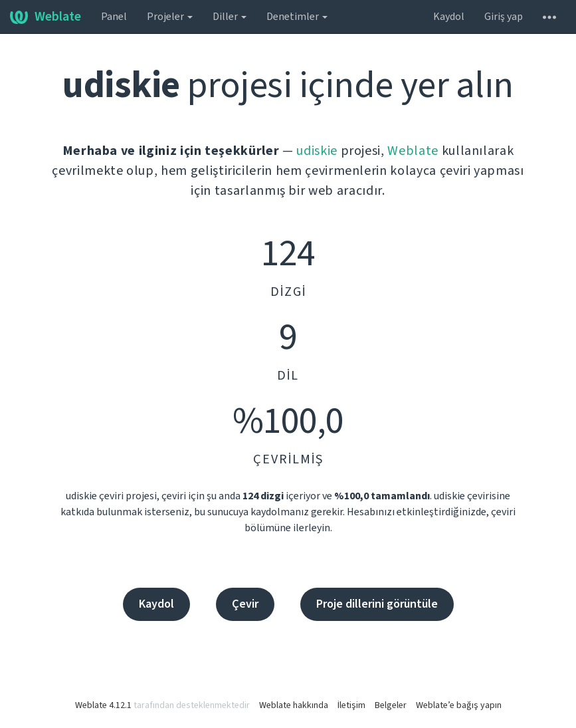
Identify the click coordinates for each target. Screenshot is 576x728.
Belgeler (391, 705)
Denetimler (297, 17)
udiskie (317, 151)
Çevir (245, 604)
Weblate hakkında (294, 705)
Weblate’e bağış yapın (459, 705)
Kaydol (449, 17)
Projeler (170, 17)
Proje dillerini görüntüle (377, 604)
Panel (114, 17)
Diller (230, 17)
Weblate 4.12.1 (103, 705)
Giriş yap (504, 17)
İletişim (351, 705)
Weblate (46, 17)
